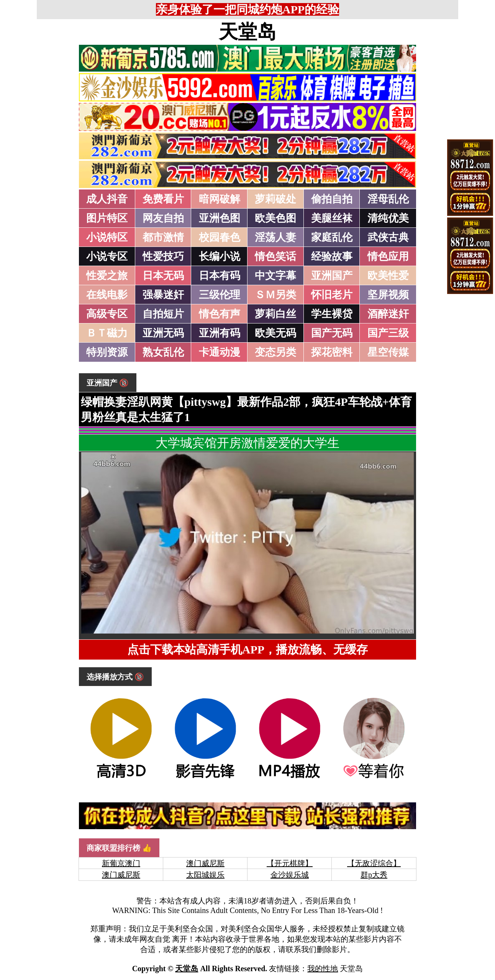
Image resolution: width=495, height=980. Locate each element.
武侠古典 (388, 237)
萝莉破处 (275, 199)
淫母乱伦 (388, 199)
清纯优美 (388, 218)
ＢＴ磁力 (107, 333)
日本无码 (163, 276)
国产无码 (332, 333)
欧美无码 (275, 333)
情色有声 (220, 314)
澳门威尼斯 (205, 863)
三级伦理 (220, 295)
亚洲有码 (220, 333)
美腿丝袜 (332, 218)
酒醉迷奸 (388, 314)
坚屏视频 (388, 295)
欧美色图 (275, 218)
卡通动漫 (220, 352)
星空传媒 (388, 352)
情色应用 (388, 256)
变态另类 (275, 352)
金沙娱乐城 (290, 875)
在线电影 (107, 295)
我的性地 (323, 969)
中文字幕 (275, 276)
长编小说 (220, 256)
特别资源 (107, 352)
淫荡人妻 (275, 237)
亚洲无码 (163, 333)
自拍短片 (163, 314)
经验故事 (332, 256)
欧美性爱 (388, 276)
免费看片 (163, 199)
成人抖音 (107, 199)
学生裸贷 (332, 314)
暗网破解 (220, 199)
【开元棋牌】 (290, 863)
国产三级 (388, 333)
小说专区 (107, 256)
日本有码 (220, 276)
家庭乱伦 (332, 237)
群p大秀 (374, 875)
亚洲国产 (332, 276)
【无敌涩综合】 (374, 863)
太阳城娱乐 (205, 875)
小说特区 (107, 237)
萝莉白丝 (275, 314)
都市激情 (163, 237)
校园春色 (220, 237)
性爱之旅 (107, 276)
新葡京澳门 (121, 863)
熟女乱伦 (163, 352)
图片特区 (107, 218)
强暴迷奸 (163, 295)
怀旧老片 (332, 295)
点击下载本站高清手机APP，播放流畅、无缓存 (247, 649)
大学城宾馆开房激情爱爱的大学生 (247, 443)
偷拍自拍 (332, 199)
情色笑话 (275, 256)
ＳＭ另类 (275, 295)
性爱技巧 (163, 256)
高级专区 (107, 314)
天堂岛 (247, 32)
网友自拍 (163, 218)
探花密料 (332, 352)
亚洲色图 (220, 218)
